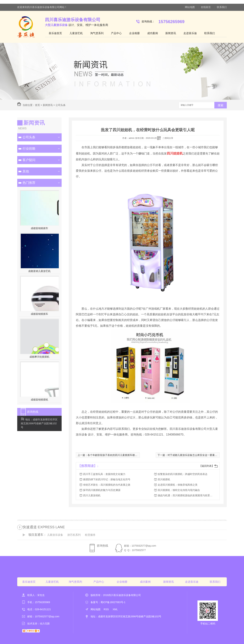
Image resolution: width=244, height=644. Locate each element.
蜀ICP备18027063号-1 (113, 602)
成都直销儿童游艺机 (39, 271)
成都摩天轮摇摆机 (39, 357)
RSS (107, 609)
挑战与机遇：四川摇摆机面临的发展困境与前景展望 (186, 495)
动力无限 (45, 624)
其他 (26, 171)
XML (115, 609)
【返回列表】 (207, 466)
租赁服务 (90, 535)
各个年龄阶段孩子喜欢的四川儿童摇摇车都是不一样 (116, 455)
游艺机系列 (74, 535)
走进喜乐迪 (190, 33)
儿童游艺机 (76, 33)
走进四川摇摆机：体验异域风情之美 (178, 485)
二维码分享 (168, 138)
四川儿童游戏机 (92, 495)
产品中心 (116, 33)
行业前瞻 (29, 149)
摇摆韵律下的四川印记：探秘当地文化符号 (107, 479)
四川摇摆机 (164, 479)
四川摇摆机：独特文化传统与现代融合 (179, 490)
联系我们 (222, 7)
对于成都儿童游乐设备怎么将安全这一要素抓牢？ (195, 455)
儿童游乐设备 (55, 535)
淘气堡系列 (97, 33)
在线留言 (206, 7)
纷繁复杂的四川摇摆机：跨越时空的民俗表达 (183, 474)
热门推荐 (29, 183)
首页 (37, 105)
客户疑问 (29, 160)
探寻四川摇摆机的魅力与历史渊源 (102, 490)
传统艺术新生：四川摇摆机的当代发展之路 (107, 485)
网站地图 (190, 7)
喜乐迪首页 (55, 33)
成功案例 (153, 33)
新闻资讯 (171, 33)
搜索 (221, 105)
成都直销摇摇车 (39, 228)
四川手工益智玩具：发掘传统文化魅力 (104, 474)
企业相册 (134, 33)
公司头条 (61, 105)
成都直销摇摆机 (39, 400)
